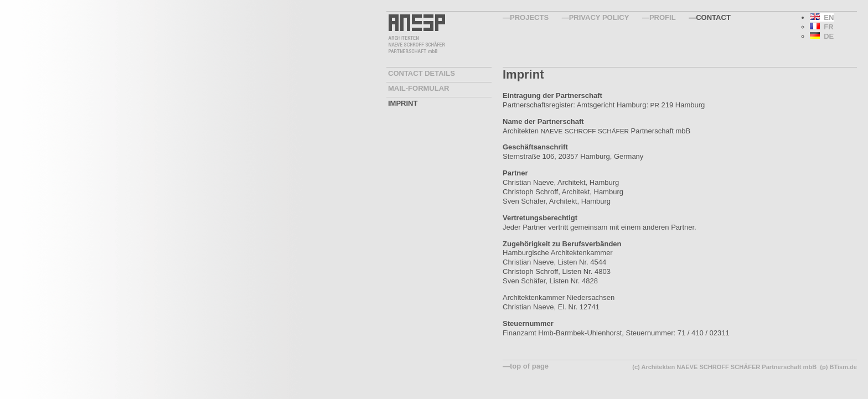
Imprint (403, 103)
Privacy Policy (599, 17)
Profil (663, 17)
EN (822, 17)
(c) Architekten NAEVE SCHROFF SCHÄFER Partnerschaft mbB (724, 367)
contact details (422, 73)
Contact (713, 17)
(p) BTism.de (838, 367)
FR (822, 27)
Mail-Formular (418, 88)
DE (822, 36)
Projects (529, 17)
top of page (529, 366)
